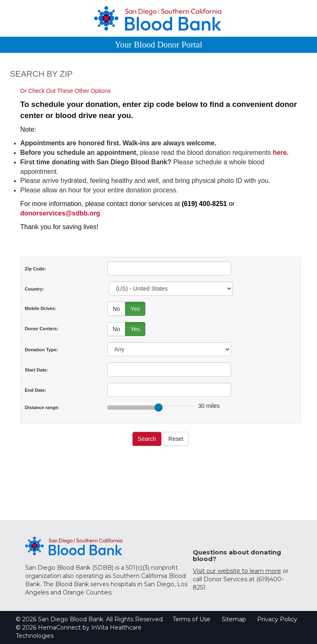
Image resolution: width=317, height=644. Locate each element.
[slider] (158, 407)
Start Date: (37, 370)
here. (281, 153)
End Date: (35, 390)
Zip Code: (35, 269)
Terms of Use (192, 619)
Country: (34, 289)
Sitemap (234, 619)
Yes (135, 309)
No (116, 309)
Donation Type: (41, 350)
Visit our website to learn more (237, 571)
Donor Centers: (41, 329)
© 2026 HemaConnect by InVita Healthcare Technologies (79, 632)
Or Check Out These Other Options (65, 91)
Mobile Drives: (40, 308)
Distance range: (42, 407)
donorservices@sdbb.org (60, 213)
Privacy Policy (277, 619)
